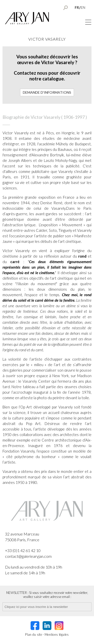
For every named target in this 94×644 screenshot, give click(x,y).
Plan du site (34, 634)
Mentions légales (57, 634)
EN (83, 7)
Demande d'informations (47, 92)
